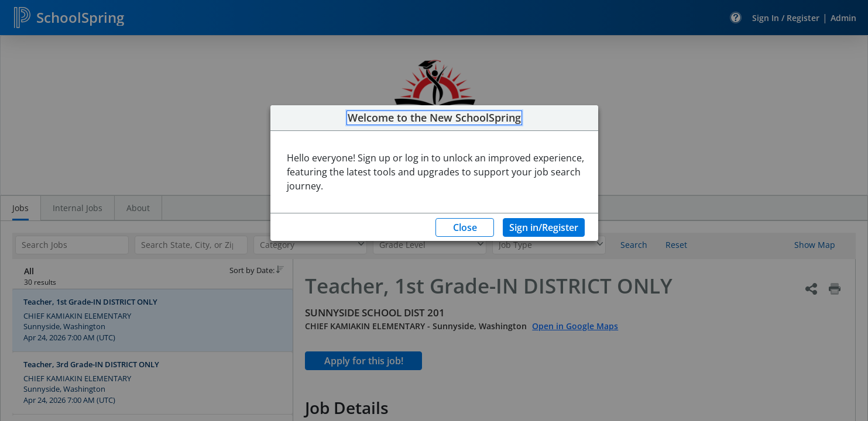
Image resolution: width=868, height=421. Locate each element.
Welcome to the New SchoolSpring (434, 118)
